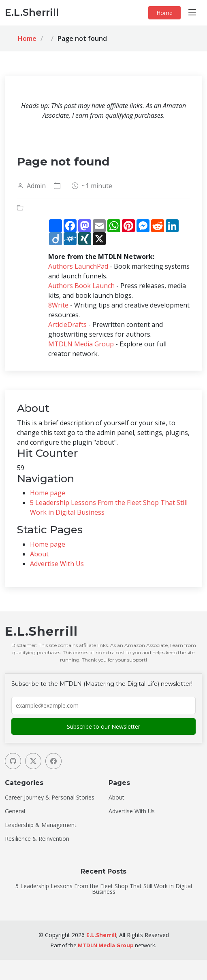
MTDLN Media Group (81, 344)
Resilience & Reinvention (37, 839)
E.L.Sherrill (101, 935)
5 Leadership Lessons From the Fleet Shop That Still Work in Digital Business (104, 889)
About (39, 554)
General (15, 811)
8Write (58, 305)
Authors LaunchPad (78, 266)
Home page (48, 493)
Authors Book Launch (81, 286)
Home (164, 13)
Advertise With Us (57, 564)
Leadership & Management (41, 825)
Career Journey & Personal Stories (50, 798)
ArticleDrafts (67, 325)
